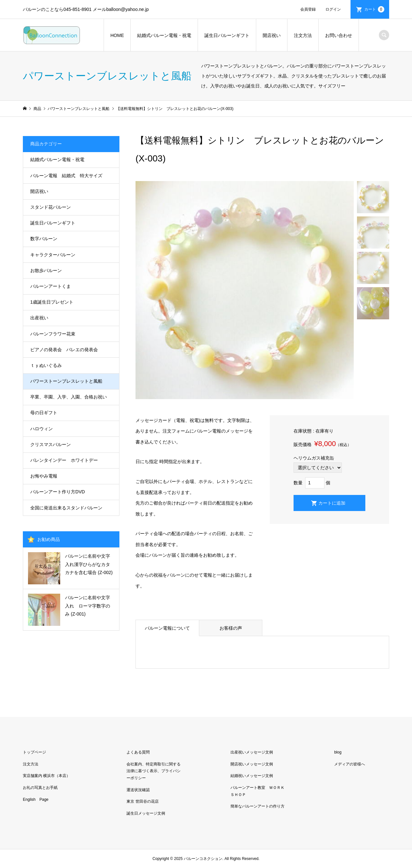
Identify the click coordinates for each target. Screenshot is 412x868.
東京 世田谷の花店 (142, 801)
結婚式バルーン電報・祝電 (164, 35)
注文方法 (303, 35)
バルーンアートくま (51, 286)
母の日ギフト (44, 413)
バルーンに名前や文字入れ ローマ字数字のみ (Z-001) (88, 606)
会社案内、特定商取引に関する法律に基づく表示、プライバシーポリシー (154, 771)
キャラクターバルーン (53, 255)
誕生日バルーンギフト (227, 35)
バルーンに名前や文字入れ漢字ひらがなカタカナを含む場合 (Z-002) (89, 564)
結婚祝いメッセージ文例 (252, 776)
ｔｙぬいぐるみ (46, 365)
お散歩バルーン (46, 270)
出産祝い (39, 318)
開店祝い (272, 35)
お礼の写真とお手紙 (40, 788)
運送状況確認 (138, 790)
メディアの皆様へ (350, 764)
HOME (117, 35)
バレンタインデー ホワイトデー (64, 460)
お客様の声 (231, 628)
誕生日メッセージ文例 (146, 813)
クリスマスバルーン (51, 444)
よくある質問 (138, 752)
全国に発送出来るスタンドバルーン (66, 508)
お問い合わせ (339, 35)
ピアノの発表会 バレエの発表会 (64, 350)
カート (374, 9)
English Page (36, 799)
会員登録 (308, 9)
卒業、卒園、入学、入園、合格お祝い (69, 397)
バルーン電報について (167, 628)
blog (338, 752)
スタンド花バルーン (51, 207)
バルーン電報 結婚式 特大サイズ (66, 176)
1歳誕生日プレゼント (52, 302)
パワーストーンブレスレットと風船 (66, 381)
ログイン (333, 9)
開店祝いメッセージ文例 (252, 764)
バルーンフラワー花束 (53, 334)
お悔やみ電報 (44, 476)
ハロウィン (42, 429)
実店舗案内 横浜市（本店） (47, 776)
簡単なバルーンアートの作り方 (257, 806)
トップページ (34, 752)
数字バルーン (44, 239)
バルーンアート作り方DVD (58, 492)
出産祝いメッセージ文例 (252, 752)
